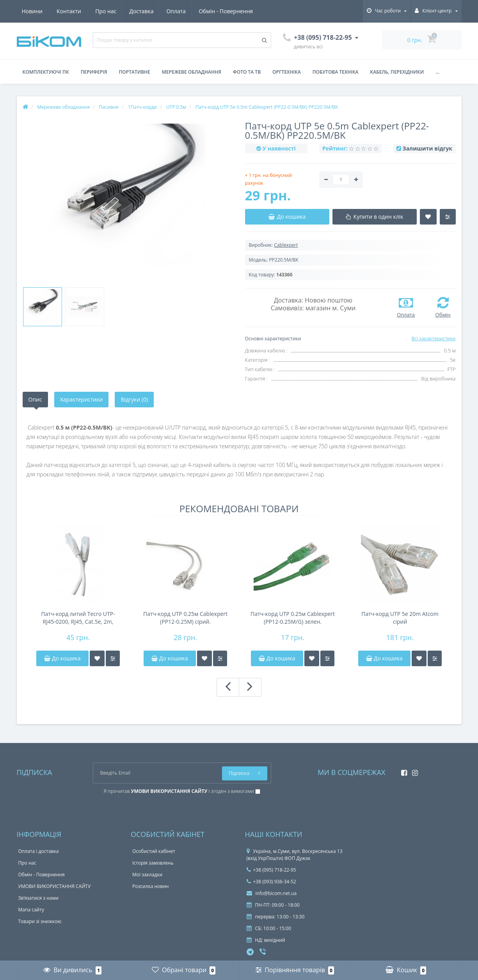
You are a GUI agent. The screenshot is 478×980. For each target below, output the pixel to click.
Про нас (32, 11)
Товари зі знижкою (40, 921)
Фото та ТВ (247, 72)
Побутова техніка (336, 72)
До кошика (62, 658)
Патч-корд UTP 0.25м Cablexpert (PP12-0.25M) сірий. (185, 618)
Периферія (94, 72)
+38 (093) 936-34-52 (271, 882)
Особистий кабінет (154, 851)
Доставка (69, 11)
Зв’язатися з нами (38, 898)
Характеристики (82, 399)
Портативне (135, 72)
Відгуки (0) (134, 399)
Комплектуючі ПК (46, 72)
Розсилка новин (150, 886)
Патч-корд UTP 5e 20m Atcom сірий (400, 618)
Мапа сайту (31, 910)
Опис (35, 399)
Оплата (105, 11)
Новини (207, 11)
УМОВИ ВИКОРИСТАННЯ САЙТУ (55, 886)
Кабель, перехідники (397, 72)
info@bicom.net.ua (272, 893)
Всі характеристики (433, 339)
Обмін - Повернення (156, 11)
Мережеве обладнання (192, 72)
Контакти (244, 11)
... (437, 72)
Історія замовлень (153, 863)
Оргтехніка (287, 72)
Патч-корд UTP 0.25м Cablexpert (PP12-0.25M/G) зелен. (293, 618)
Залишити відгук (427, 148)
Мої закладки (147, 875)
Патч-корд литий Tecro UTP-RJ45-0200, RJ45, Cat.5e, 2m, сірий (78, 618)
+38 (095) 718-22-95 (271, 870)
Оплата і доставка (39, 851)
